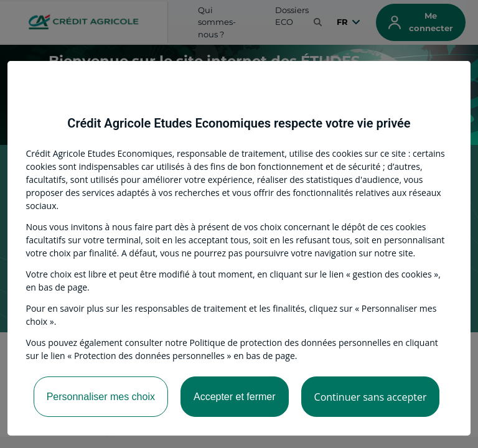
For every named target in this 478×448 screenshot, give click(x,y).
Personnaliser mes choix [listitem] (101, 397)
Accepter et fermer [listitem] (235, 397)
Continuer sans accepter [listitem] (371, 397)
